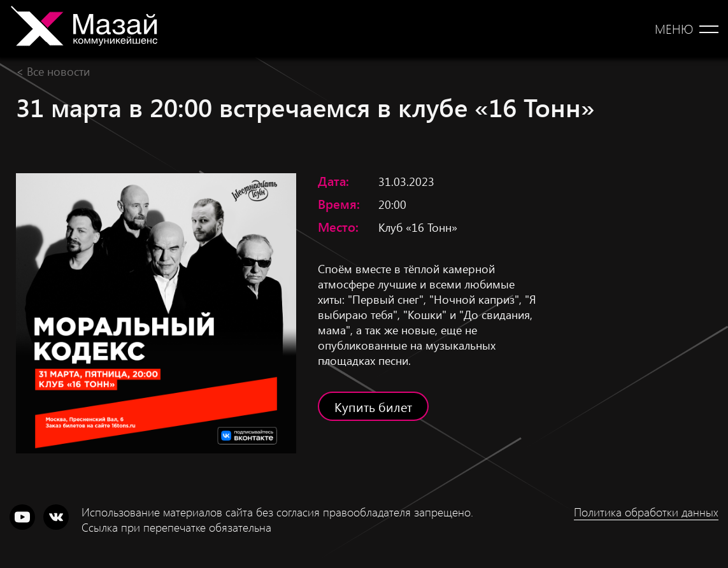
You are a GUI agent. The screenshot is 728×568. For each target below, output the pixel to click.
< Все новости (53, 71)
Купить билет (373, 406)
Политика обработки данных (646, 512)
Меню (674, 29)
